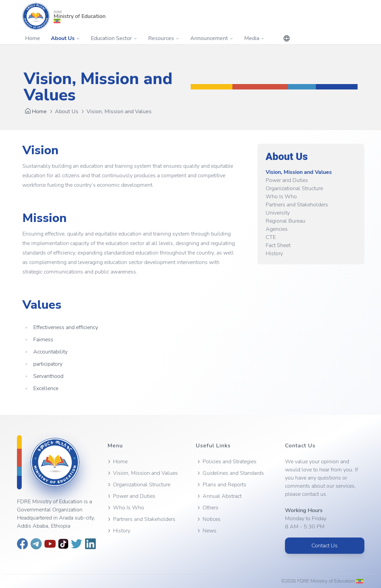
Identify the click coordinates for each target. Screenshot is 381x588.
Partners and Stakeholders (297, 205)
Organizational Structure (294, 188)
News (206, 531)
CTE (271, 237)
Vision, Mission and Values (299, 172)
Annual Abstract (219, 496)
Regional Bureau (285, 221)
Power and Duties (287, 180)
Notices (208, 519)
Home (33, 38)
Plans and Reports (221, 485)
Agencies (277, 229)
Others (207, 508)
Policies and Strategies (226, 462)
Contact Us (325, 546)
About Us (67, 111)
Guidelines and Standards (230, 473)
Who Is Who (281, 197)
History (274, 254)
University (278, 213)
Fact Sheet (278, 245)
